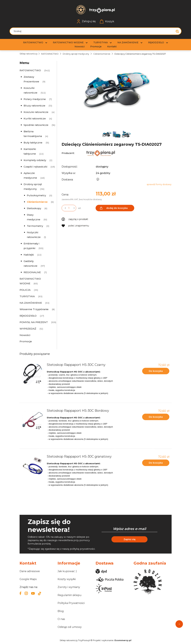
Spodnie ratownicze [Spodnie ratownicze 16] (36, 125)
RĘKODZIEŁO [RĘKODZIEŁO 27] (28, 316)
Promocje (26, 341)
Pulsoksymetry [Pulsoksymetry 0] (36, 195)
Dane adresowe (30, 571)
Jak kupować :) (67, 571)
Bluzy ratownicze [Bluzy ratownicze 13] (34, 106)
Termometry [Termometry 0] (35, 226)
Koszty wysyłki (67, 579)
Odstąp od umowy (70, 627)
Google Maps (28, 579)
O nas (61, 619)
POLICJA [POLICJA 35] (25, 290)
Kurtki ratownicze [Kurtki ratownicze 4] (35, 118)
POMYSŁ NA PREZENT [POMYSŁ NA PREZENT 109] (34, 322)
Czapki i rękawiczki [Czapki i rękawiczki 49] (35, 167)
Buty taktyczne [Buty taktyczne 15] (33, 143)
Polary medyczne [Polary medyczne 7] (35, 99)
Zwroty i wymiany (69, 587)
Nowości (25, 335)
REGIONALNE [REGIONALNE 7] (32, 272)
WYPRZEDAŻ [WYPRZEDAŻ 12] (28, 329)
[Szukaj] (177, 31)
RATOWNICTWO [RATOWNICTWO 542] (30, 70)
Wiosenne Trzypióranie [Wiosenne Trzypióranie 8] (34, 309)
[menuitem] (33, 43)
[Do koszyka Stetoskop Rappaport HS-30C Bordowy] (156, 417)
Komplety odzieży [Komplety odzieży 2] (35, 160)
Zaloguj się (86, 21)
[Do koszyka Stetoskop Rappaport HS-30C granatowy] (156, 463)
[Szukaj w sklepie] (92, 31)
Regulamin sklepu (70, 595)
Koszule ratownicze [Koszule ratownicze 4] (36, 112)
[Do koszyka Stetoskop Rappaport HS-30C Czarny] (156, 371)
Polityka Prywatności (71, 603)
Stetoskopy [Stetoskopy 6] (34, 208)
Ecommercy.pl (123, 640)
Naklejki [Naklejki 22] (29, 255)
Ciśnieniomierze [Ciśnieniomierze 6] (37, 202)
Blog (61, 611)
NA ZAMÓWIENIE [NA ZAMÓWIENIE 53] (31, 303)
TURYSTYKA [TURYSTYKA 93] (27, 296)
